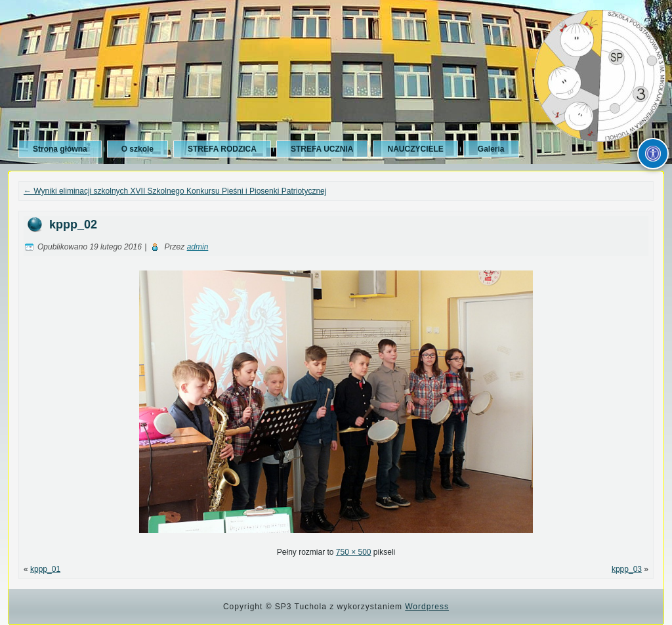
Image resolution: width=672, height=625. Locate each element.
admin (198, 247)
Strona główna (60, 149)
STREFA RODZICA (222, 149)
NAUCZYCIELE (415, 149)
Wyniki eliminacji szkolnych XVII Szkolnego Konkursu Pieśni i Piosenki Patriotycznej (175, 191)
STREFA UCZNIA (322, 149)
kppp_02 (73, 225)
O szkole (137, 149)
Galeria (491, 149)
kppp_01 (45, 569)
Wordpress (427, 607)
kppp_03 (627, 569)
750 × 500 (354, 552)
